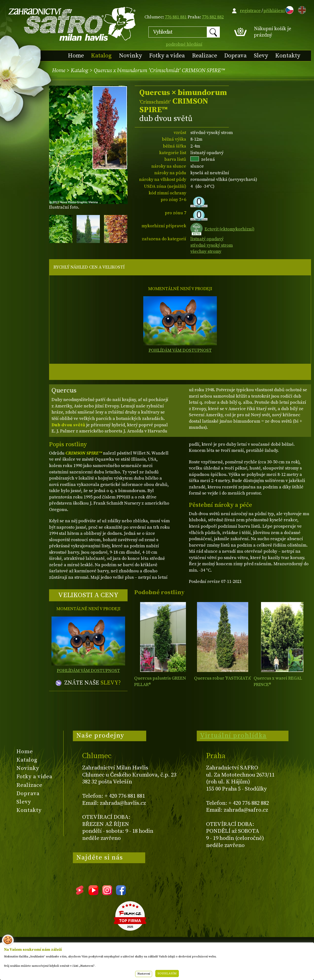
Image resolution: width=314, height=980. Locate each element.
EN (301, 9)
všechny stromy (206, 251)
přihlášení (274, 11)
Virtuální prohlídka (233, 736)
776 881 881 (176, 17)
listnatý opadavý (207, 239)
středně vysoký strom (212, 245)
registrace (250, 11)
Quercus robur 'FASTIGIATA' (222, 678)
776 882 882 (213, 17)
